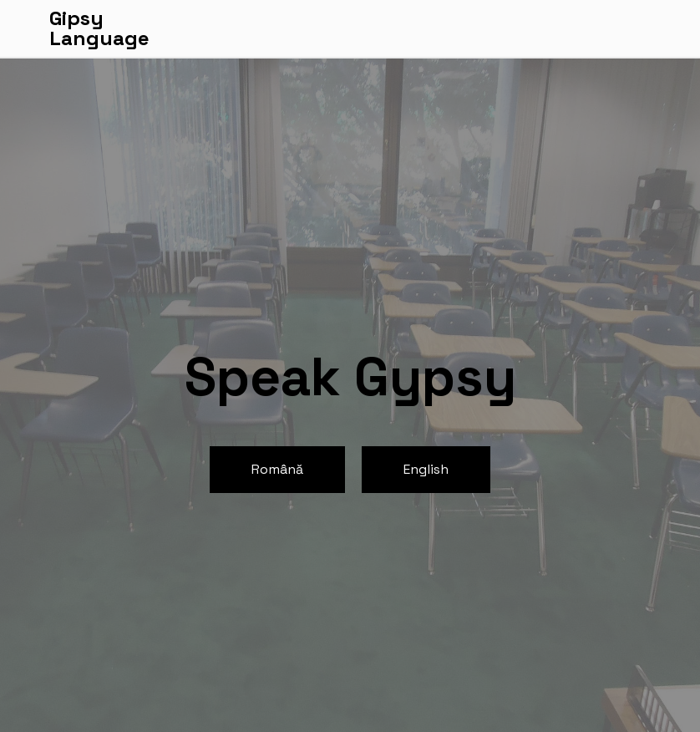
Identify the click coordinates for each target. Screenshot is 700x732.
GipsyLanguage (99, 28)
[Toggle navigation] (641, 28)
